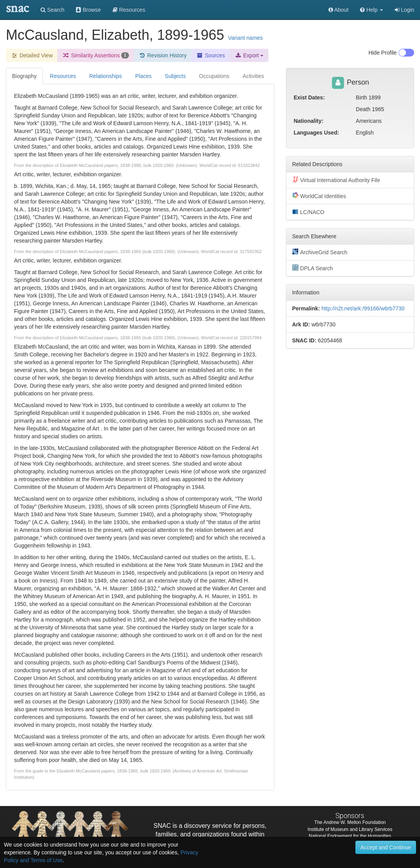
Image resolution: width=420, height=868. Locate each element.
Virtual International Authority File (336, 180)
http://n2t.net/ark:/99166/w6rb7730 (363, 308)
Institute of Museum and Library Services (350, 829)
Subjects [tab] (175, 76)
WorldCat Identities (319, 196)
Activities (253, 76)
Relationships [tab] (106, 76)
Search (52, 10)
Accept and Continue (386, 847)
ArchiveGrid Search (320, 252)
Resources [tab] (63, 76)
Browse (88, 10)
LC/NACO (308, 212)
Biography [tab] (24, 76)
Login (404, 10)
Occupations (214, 76)
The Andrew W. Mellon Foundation (350, 822)
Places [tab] (143, 76)
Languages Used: (317, 133)
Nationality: (309, 121)
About (339, 10)
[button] (371, 10)
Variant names (245, 38)
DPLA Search (313, 268)
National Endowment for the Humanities (350, 836)
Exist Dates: (309, 97)
